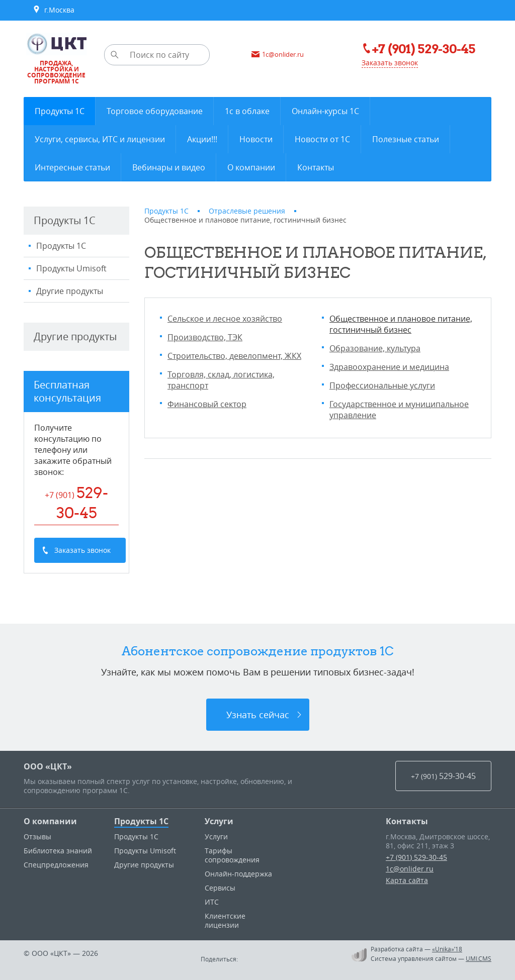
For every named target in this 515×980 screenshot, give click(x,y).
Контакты (407, 821)
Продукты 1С (61, 246)
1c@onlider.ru (410, 869)
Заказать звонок (390, 63)
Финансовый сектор (207, 404)
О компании (50, 821)
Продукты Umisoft (71, 268)
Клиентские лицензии (225, 920)
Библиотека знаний (58, 851)
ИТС (212, 902)
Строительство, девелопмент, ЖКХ (234, 356)
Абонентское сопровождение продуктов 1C (258, 651)
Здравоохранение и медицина (389, 367)
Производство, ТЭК (205, 337)
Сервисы (220, 888)
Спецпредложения (56, 865)
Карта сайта (407, 880)
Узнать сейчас (258, 715)
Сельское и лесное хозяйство (225, 319)
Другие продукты (70, 291)
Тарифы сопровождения (232, 855)
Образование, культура (375, 348)
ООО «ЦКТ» (48, 766)
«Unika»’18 (447, 949)
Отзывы (37, 837)
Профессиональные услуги (382, 385)
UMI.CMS (479, 958)
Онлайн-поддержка (238, 874)
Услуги (219, 821)
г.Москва (54, 10)
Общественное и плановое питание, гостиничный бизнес (401, 324)
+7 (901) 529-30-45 (416, 857)
